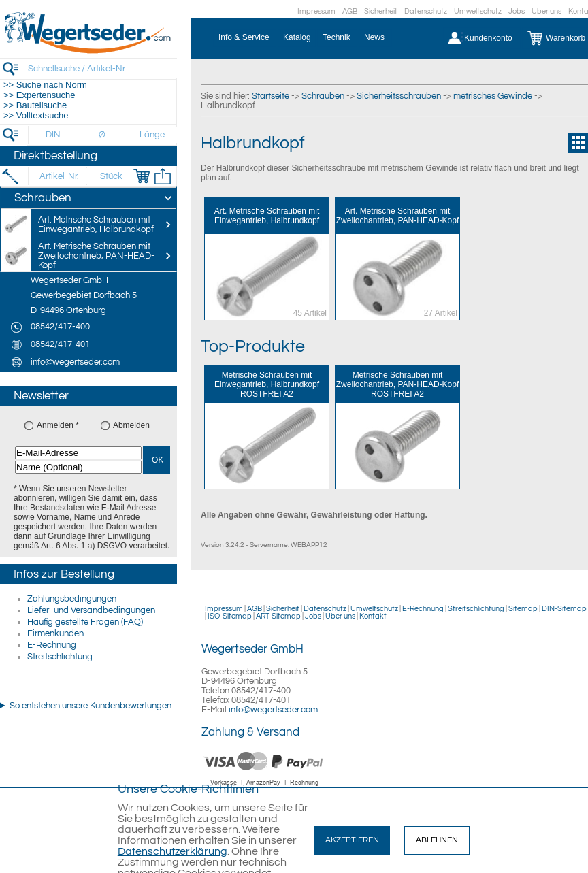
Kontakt (373, 616)
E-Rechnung (52, 645)
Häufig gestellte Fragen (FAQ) (85, 622)
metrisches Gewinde (493, 96)
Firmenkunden (55, 633)
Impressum (316, 11)
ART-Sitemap (278, 616)
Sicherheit (381, 11)
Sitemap (523, 609)
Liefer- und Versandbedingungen (91, 610)
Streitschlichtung (60, 657)
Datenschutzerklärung (173, 851)
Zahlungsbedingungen (72, 599)
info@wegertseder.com (273, 710)
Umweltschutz (478, 11)
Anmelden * (58, 425)
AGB (350, 11)
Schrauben (323, 96)
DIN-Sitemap (564, 609)
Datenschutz (426, 11)
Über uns (546, 11)
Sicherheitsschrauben (399, 96)
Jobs (517, 11)
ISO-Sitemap (230, 616)
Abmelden (131, 425)
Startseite (271, 96)
